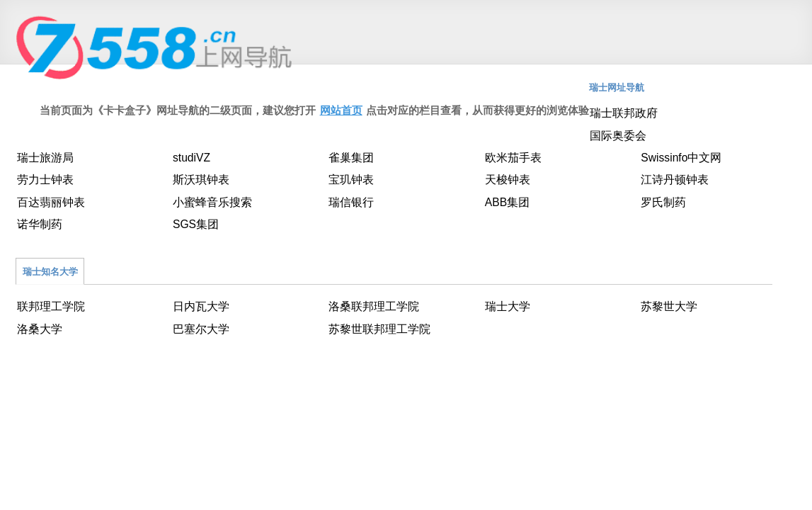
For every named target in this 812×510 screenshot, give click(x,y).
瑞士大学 (508, 306)
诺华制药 (40, 224)
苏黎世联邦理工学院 (379, 329)
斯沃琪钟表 (201, 180)
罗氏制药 (663, 202)
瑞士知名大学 (50, 272)
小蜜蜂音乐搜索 (212, 202)
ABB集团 (507, 202)
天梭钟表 (508, 180)
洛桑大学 (40, 329)
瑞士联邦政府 (624, 113)
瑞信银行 (351, 202)
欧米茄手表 (513, 158)
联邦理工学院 (51, 306)
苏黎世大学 (669, 306)
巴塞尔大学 (201, 329)
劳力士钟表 (45, 180)
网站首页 (341, 110)
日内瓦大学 (201, 306)
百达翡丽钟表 (51, 202)
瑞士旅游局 (45, 158)
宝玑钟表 (351, 180)
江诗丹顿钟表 (675, 180)
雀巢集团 (351, 158)
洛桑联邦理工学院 (374, 306)
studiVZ (191, 158)
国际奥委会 (618, 136)
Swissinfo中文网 (681, 158)
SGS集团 (196, 224)
